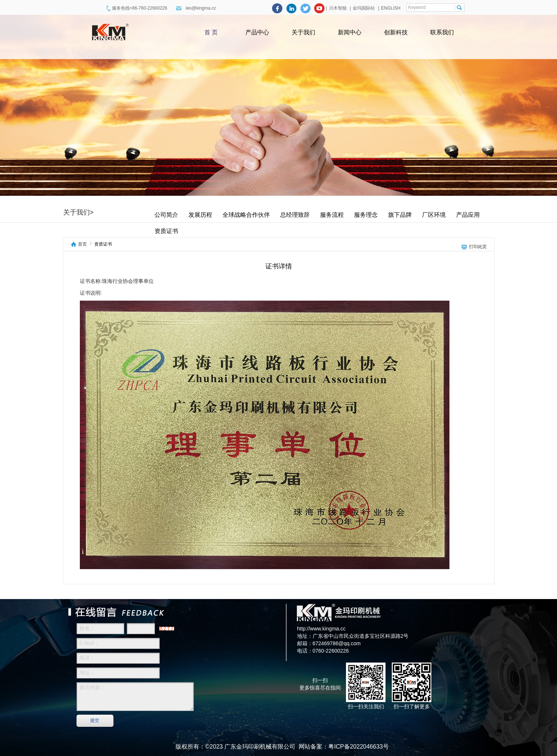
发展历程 (200, 215)
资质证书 (166, 231)
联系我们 (442, 32)
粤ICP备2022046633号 (359, 747)
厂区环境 (434, 215)
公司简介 (166, 215)
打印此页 (478, 247)
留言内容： (135, 697)
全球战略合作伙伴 (246, 215)
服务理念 (366, 215)
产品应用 (468, 215)
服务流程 (332, 215)
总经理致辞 (295, 215)
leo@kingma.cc (201, 8)
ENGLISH (391, 8)
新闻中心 (350, 32)
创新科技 (396, 32)
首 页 (211, 32)
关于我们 (303, 32)
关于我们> (79, 212)
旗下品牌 (400, 215)
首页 (82, 244)
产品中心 (257, 32)
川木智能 (338, 8)
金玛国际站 (364, 8)
